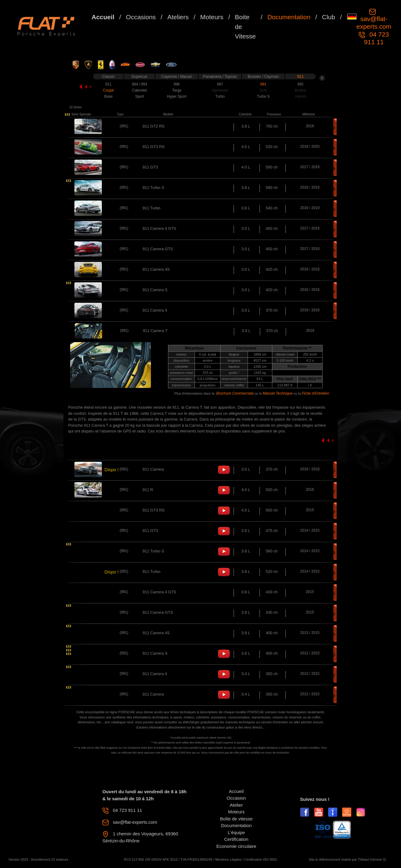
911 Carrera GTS (158, 249)
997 (220, 84)
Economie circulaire (236, 846)
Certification (236, 839)
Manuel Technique (278, 393)
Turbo (220, 96)
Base (108, 96)
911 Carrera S (155, 290)
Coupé (108, 90)
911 (301, 76)
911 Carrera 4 (155, 310)
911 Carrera (153, 469)
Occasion (236, 798)
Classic (109, 76)
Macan (186, 76)
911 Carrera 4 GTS (160, 228)
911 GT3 (150, 167)
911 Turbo (152, 208)
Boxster (255, 76)
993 (144, 84)
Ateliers (178, 17)
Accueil (103, 17)
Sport (140, 96)
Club (329, 17)
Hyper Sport (177, 96)
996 (177, 84)
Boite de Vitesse (245, 27)
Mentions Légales (228, 859)
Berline (301, 90)
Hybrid (301, 96)
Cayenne (170, 76)
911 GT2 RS (154, 126)
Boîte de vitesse (236, 819)
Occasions (141, 17)
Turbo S (263, 96)
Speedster (220, 90)
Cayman (271, 76)
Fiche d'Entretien (315, 393)
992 (300, 84)
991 (263, 84)
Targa (177, 90)
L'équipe (236, 832)
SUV (263, 90)
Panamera (213, 76)
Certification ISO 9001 (261, 859)
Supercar (140, 76)
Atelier (236, 805)
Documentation (289, 17)
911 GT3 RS (154, 147)
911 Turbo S (154, 188)
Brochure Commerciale (235, 393)
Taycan (231, 76)
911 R (148, 490)
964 (135, 84)
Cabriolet (139, 90)
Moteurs (212, 17)
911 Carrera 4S (156, 269)
